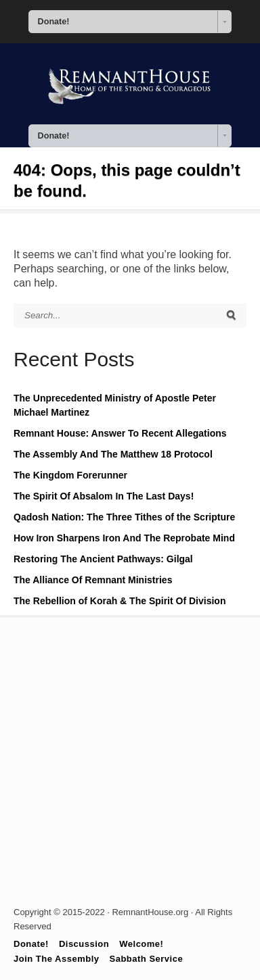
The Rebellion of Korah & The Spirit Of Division (120, 601)
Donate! (31, 944)
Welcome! (141, 944)
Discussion (84, 944)
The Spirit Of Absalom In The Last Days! (104, 496)
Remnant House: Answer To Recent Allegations (120, 433)
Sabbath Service (147, 959)
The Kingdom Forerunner (70, 475)
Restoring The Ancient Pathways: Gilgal (103, 559)
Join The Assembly (57, 959)
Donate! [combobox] (54, 22)
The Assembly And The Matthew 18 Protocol (113, 454)
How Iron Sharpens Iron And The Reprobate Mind (124, 538)
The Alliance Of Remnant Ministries (93, 580)
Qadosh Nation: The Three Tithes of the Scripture (124, 517)
